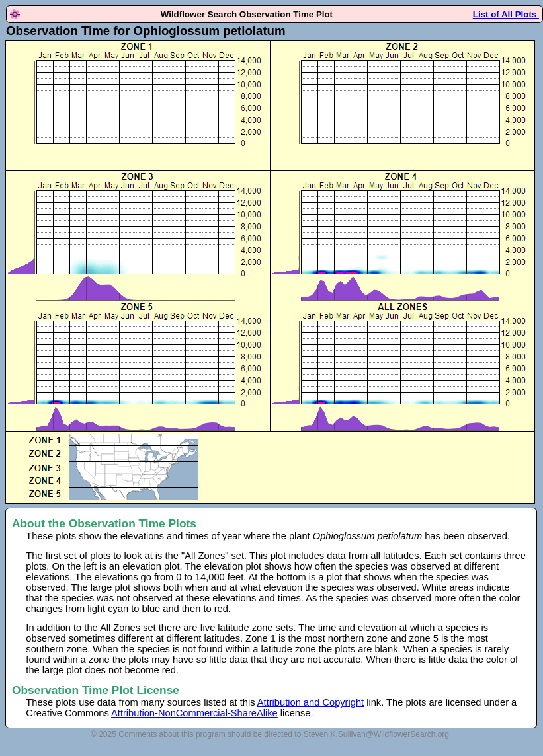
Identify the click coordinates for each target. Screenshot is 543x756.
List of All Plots (506, 14)
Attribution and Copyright (311, 702)
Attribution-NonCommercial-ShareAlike (194, 713)
